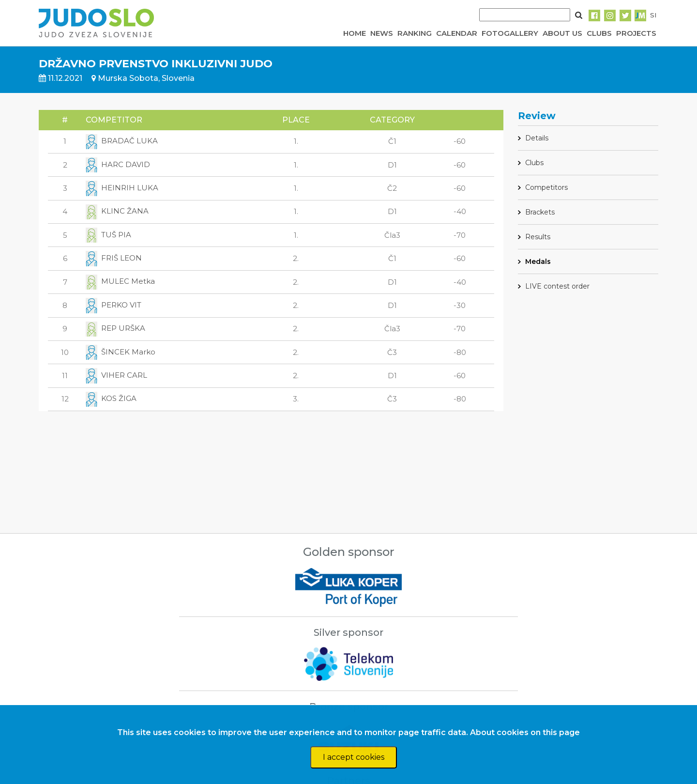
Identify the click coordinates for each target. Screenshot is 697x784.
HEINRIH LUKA (122, 188)
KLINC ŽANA (117, 211)
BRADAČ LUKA (122, 141)
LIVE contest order (557, 286)
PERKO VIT (114, 305)
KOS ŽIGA (111, 398)
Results (538, 237)
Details (537, 138)
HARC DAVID (118, 164)
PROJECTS (636, 33)
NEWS (382, 33)
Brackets (540, 212)
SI (653, 15)
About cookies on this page (525, 732)
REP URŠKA (115, 328)
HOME (355, 33)
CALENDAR (457, 33)
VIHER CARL (116, 375)
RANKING (415, 33)
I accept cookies (354, 757)
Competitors (546, 187)
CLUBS (599, 33)
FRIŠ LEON (114, 258)
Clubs (534, 163)
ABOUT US (562, 33)
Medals (538, 261)
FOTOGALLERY (510, 33)
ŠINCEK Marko (121, 352)
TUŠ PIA (108, 235)
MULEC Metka (120, 281)
